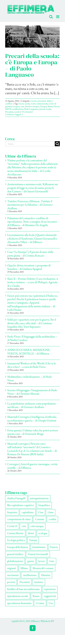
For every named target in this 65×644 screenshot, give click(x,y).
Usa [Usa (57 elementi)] (51, 603)
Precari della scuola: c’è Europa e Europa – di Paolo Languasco (32, 65)
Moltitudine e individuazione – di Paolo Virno (30, 378)
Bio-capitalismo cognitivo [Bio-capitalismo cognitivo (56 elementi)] (21, 505)
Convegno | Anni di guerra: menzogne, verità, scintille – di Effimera (33, 466)
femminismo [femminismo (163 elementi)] (39, 547)
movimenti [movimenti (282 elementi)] (13, 575)
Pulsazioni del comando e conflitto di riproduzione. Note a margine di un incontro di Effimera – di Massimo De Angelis (32, 222)
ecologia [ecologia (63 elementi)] (43, 533)
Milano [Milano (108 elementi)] (24, 568)
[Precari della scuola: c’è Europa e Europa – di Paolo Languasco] (32, 37)
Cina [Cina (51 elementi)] (41, 512)
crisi (22, 106)
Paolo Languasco (31, 109)
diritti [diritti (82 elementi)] (31, 533)
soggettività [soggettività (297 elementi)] (50, 596)
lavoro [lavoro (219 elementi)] (42, 561)
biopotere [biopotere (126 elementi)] (12, 512)
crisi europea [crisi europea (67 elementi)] (37, 526)
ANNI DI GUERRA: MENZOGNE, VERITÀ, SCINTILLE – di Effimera (29, 352)
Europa (43, 106)
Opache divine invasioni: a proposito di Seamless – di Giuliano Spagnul (29, 267)
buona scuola (24, 104)
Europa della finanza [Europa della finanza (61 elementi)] (18, 547)
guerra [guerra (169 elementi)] (31, 561)
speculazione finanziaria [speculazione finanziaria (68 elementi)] (19, 603)
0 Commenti (27, 112)
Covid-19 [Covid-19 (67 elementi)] (12, 526)
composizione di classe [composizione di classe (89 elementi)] (19, 519)
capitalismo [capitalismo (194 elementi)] (28, 512)
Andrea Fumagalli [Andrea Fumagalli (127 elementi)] (16, 498)
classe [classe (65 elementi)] (51, 512)
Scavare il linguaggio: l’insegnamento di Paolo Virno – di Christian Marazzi (32, 392)
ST (53, 621)
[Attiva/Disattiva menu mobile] (58, 17)
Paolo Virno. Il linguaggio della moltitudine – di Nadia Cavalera (32, 338)
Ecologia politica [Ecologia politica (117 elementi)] (16, 540)
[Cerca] (57, 144)
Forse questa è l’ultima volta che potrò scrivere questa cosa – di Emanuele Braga (33, 432)
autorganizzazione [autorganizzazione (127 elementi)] (39, 498)
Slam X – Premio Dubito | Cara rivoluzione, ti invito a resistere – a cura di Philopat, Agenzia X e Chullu (33, 282)
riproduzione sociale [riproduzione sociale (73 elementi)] (18, 596)
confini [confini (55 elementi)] (52, 519)
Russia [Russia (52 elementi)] (36, 596)
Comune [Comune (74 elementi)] (40, 519)
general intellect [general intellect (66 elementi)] (15, 554)
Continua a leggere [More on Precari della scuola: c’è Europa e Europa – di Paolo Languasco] (13, 114)
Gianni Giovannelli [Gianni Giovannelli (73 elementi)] (38, 554)
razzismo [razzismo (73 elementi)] (39, 582)
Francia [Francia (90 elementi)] (54, 547)
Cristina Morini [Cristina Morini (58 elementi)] (15, 533)
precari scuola (45, 109)
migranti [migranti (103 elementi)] (12, 568)
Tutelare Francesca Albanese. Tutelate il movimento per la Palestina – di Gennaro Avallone (30, 205)
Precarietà (9, 112)
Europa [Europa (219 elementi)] (33, 540)
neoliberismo (18, 109)
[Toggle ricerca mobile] (51, 17)
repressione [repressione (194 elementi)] (50, 589)
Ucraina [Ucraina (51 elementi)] (40, 603)
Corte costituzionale (39, 104)
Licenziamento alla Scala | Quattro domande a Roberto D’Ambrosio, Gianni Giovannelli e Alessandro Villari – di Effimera (32, 238)
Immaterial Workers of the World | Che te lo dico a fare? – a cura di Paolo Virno (32, 365)
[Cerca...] (30, 144)
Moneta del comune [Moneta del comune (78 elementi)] (43, 568)
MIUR (8, 109)
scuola (17, 112)
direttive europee (32, 106)
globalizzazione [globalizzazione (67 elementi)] (15, 561)
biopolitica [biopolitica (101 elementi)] (44, 505)
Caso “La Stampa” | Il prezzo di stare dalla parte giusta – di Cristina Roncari (30, 254)
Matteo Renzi (53, 106)
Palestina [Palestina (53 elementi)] (46, 575)
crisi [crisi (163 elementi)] (24, 526)
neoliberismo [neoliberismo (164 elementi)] (30, 575)
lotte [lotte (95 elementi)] (52, 561)
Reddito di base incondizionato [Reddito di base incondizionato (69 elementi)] (23, 589)
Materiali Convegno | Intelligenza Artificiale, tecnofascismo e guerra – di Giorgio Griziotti (32, 418)
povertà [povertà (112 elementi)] (11, 582)
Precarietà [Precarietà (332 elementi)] (25, 582)
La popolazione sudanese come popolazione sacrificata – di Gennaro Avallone (32, 405)
